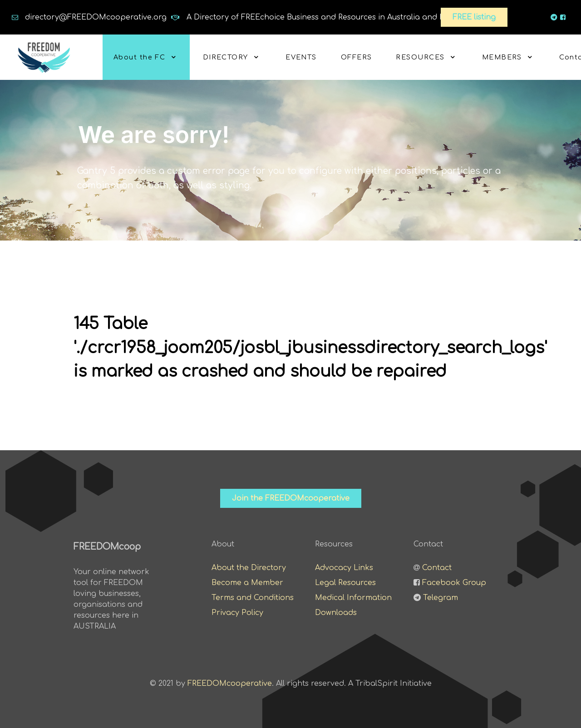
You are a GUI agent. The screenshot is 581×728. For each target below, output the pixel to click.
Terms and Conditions (253, 598)
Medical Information (353, 598)
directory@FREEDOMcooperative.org (96, 17)
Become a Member (247, 583)
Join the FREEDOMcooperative (291, 498)
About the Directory (249, 568)
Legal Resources (345, 583)
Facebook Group (454, 583)
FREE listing (474, 17)
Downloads (336, 613)
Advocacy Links (344, 568)
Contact (437, 568)
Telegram (441, 598)
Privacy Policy (237, 613)
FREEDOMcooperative (230, 684)
